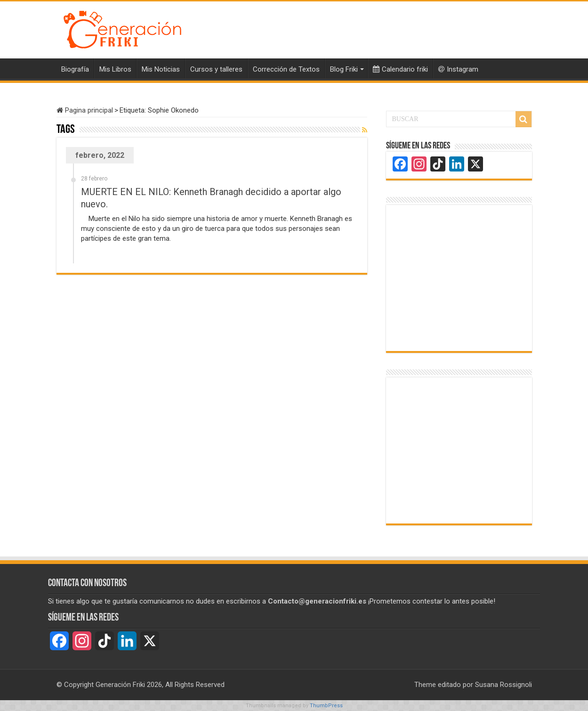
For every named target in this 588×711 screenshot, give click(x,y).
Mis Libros (115, 69)
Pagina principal (85, 110)
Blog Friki (344, 69)
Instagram (458, 69)
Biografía (75, 69)
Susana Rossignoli (503, 685)
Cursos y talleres (216, 69)
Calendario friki (400, 69)
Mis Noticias (161, 69)
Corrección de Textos (286, 69)
